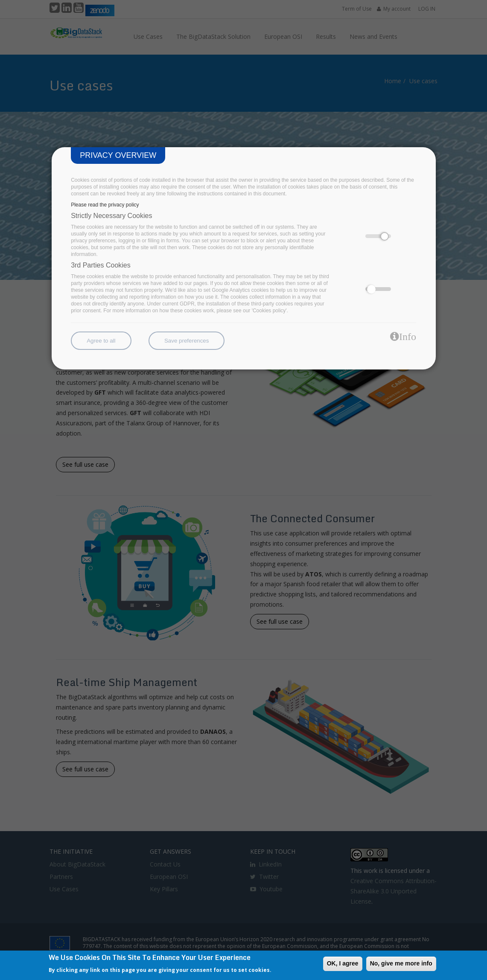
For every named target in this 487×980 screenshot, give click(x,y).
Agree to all (101, 341)
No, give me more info (401, 963)
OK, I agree (343, 963)
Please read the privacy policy (105, 205)
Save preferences (187, 341)
